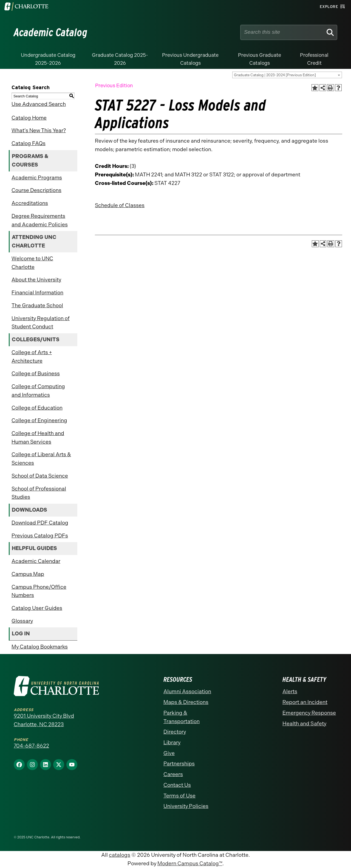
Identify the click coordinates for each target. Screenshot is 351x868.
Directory (175, 732)
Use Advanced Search (39, 104)
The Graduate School (37, 305)
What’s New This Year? (39, 130)
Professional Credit (314, 59)
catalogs (120, 855)
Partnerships (179, 764)
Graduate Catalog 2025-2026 (120, 59)
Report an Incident (305, 702)
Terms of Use (179, 796)
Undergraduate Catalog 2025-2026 (48, 59)
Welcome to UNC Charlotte (32, 263)
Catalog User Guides (37, 608)
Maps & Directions (186, 702)
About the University (36, 280)
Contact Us (177, 785)
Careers (173, 774)
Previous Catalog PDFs (40, 536)
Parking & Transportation (182, 717)
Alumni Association (187, 691)
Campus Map (28, 574)
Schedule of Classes (120, 205)
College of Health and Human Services (38, 438)
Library (172, 742)
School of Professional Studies (39, 493)
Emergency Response (309, 713)
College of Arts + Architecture (32, 357)
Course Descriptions (36, 190)
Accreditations (30, 203)
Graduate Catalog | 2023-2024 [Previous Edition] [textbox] (275, 75)
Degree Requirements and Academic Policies (40, 220)
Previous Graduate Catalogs (260, 59)
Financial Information (37, 293)
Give (169, 753)
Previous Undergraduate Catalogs (190, 59)
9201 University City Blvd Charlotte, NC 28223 (44, 720)
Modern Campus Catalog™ (190, 863)
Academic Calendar (36, 561)
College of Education (37, 408)
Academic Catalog (51, 32)
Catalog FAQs (29, 143)
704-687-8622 (31, 746)
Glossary (22, 621)
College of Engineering (39, 420)
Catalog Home (29, 118)
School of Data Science (40, 476)
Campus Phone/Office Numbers (39, 591)
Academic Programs (37, 178)
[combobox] (287, 75)
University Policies (186, 806)
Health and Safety (304, 724)
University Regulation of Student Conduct (41, 323)
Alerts (290, 691)
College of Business (36, 374)
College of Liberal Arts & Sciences (41, 459)
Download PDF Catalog (40, 523)
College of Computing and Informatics (38, 391)
